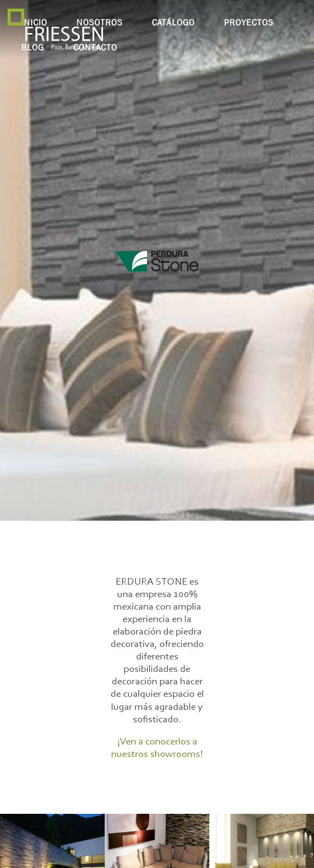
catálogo (173, 22)
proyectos (249, 22)
